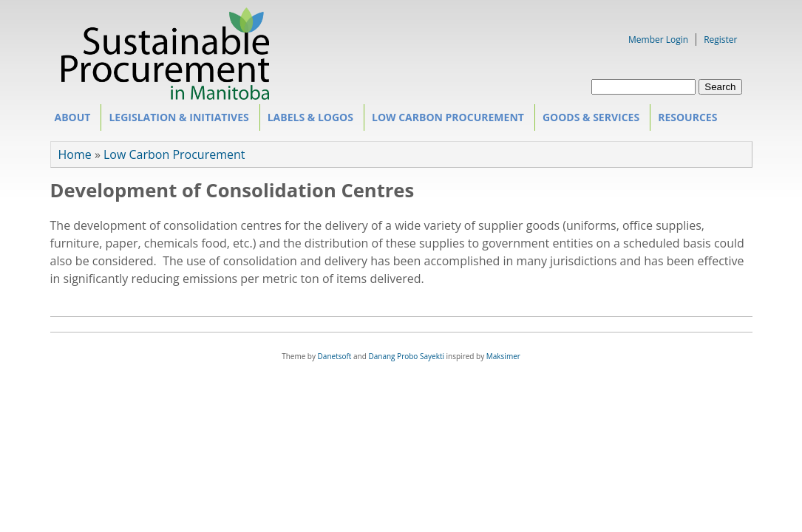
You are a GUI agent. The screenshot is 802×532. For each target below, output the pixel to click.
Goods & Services (589, 120)
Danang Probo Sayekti (406, 356)
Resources (685, 120)
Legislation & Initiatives (176, 120)
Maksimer (503, 356)
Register (720, 40)
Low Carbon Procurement (445, 120)
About (70, 120)
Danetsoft (335, 356)
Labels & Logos (308, 120)
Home (75, 154)
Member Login (658, 40)
